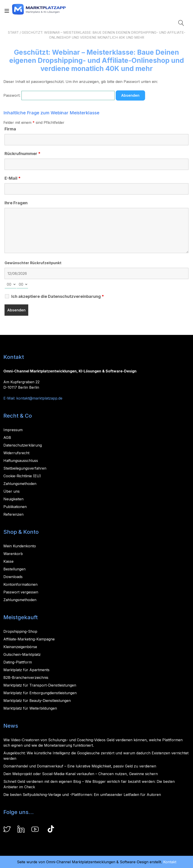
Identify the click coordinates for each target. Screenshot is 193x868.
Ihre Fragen (16, 203)
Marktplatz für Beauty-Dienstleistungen (37, 701)
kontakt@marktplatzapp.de (39, 398)
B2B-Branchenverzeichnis (26, 677)
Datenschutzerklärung (23, 445)
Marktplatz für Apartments (26, 670)
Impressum (13, 430)
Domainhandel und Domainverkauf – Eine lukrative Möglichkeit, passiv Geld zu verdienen (80, 766)
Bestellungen (14, 569)
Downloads (13, 577)
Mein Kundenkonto (20, 546)
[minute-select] (22, 284)
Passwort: (59, 95)
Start (13, 32)
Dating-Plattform (18, 662)
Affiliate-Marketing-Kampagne (29, 639)
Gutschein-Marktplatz (22, 654)
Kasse (8, 561)
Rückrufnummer (22, 154)
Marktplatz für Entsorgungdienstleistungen (40, 693)
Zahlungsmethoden (20, 484)
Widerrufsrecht (16, 453)
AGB (7, 438)
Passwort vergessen (21, 592)
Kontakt (170, 862)
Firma (10, 129)
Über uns (12, 491)
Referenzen (13, 514)
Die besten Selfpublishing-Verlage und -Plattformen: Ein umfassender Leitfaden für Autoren (82, 795)
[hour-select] (11, 284)
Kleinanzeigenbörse (20, 647)
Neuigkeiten (13, 499)
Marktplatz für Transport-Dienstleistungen (40, 685)
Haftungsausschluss (21, 461)
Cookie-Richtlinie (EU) (22, 476)
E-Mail (13, 178)
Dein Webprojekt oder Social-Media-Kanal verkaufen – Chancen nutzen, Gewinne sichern (81, 774)
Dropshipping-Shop (20, 631)
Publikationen (15, 507)
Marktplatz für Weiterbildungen (30, 708)
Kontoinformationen (20, 584)
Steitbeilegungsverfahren (25, 468)
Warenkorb (13, 554)
